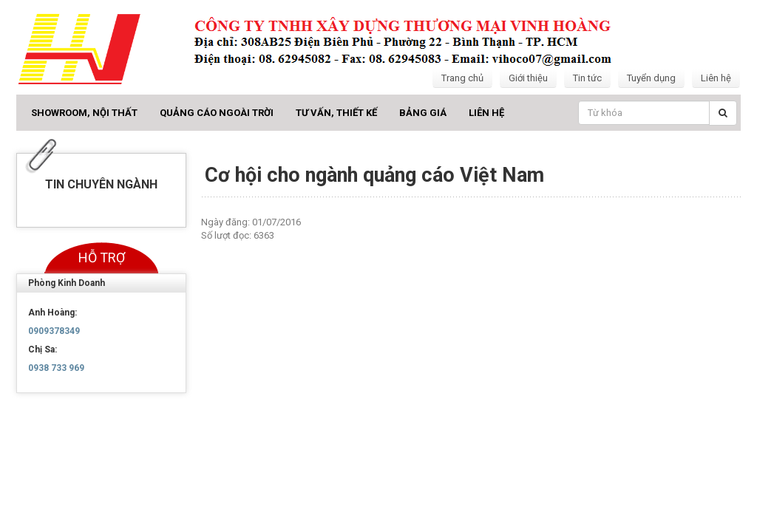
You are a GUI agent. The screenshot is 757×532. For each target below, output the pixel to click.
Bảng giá (423, 113)
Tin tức (587, 78)
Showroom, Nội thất (84, 113)
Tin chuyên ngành (101, 184)
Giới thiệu (528, 78)
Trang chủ (462, 78)
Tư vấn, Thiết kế (336, 113)
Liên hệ (716, 78)
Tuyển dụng (651, 78)
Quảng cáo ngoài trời (217, 113)
